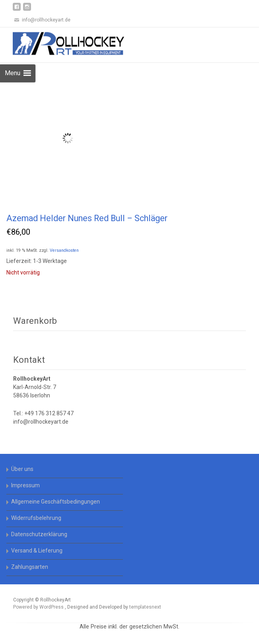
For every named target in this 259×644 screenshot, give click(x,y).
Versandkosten (64, 250)
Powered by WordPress (39, 607)
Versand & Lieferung (37, 551)
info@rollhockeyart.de (41, 422)
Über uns (22, 469)
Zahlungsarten (30, 567)
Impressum (25, 485)
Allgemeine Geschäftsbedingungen (55, 502)
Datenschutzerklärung (39, 534)
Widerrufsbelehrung (36, 518)
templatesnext (145, 607)
